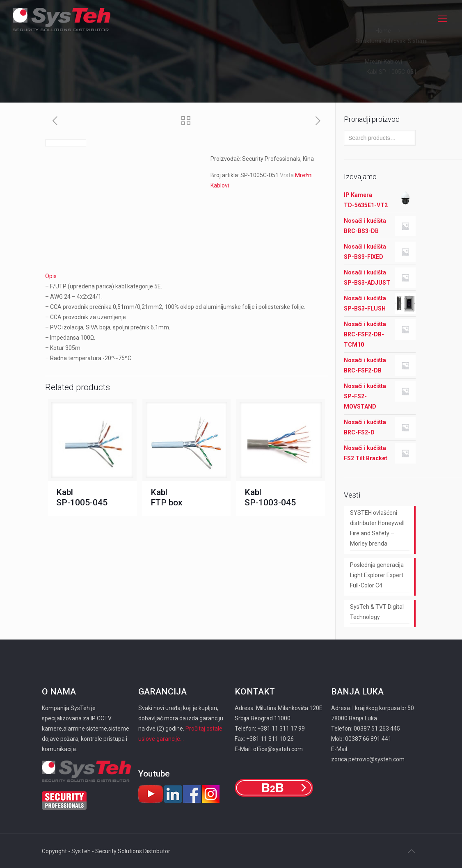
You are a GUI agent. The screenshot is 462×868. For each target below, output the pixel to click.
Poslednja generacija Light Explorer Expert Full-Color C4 (377, 575)
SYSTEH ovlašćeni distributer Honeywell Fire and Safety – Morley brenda (377, 528)
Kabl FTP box (167, 497)
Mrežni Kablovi (383, 62)
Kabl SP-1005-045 (82, 497)
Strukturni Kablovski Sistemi (391, 41)
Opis (51, 276)
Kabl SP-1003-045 (270, 497)
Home (383, 31)
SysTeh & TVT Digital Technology (377, 612)
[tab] (187, 276)
